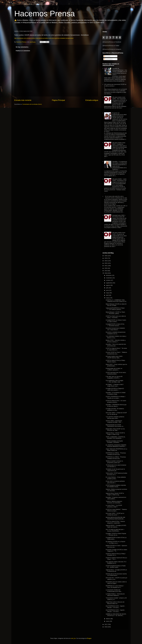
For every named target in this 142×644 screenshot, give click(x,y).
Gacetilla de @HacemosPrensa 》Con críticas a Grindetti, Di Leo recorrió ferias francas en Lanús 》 (120, 72)
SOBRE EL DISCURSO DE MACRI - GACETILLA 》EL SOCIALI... (116, 615)
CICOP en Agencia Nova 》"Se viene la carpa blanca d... (116, 349)
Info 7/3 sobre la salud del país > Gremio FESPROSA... (115, 530)
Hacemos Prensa (45, 14)
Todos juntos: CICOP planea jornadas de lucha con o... (116, 474)
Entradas (107, 56)
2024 (106, 258)
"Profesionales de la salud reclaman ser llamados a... (116, 466)
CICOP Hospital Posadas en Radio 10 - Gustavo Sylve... (116, 567)
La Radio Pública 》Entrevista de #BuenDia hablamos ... (115, 595)
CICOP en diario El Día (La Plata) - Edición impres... (116, 361)
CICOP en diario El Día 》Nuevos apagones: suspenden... (115, 522)
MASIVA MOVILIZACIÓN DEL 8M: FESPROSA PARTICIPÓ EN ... (115, 518)
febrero (108, 619)
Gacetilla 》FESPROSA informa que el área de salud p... (116, 405)
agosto (108, 285)
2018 (106, 273)
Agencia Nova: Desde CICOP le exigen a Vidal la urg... (115, 494)
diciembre (109, 275)
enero (108, 621)
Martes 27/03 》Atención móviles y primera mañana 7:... (116, 341)
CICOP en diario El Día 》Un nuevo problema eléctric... (116, 401)
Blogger (89, 638)
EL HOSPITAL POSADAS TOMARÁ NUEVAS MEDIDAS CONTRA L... (116, 446)
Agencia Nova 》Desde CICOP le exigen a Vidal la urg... (115, 434)
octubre (108, 280)
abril (107, 295)
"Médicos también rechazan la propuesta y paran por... (114, 462)
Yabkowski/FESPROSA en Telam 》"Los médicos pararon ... (115, 309)
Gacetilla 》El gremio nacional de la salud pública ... (116, 498)
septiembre (109, 283)
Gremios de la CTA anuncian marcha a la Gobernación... (116, 575)
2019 (106, 271)
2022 (106, 263)
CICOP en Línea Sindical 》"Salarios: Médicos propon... (116, 510)
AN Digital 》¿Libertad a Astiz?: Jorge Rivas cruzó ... (115, 385)
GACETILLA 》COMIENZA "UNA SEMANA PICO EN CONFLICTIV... (116, 301)
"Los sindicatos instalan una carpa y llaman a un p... (116, 337)
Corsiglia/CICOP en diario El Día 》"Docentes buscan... (115, 325)
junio (108, 290)
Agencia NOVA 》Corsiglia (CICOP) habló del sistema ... (116, 526)
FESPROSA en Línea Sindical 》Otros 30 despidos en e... (115, 587)
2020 (106, 268)
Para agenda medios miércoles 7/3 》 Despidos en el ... (116, 563)
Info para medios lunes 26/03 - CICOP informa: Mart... (114, 357)
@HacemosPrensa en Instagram (112, 49)
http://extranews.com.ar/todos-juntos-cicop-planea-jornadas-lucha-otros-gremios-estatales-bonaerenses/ (44, 38)
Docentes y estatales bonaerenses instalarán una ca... (116, 333)
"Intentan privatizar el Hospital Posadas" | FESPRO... (114, 442)
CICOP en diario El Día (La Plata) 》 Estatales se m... (116, 554)
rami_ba (73, 638)
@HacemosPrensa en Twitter (111, 46)
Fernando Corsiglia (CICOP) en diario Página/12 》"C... (116, 550)
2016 (106, 627)
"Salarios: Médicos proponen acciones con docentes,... (114, 502)
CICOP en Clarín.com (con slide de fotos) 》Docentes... (116, 317)
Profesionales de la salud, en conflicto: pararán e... (114, 369)
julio (107, 288)
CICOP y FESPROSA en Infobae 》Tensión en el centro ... (116, 397)
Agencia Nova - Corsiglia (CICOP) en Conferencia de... (116, 571)
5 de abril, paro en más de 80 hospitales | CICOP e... (114, 377)
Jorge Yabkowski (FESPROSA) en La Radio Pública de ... (116, 450)
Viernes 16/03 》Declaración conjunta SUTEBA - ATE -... (114, 422)
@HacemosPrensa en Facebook (112, 42)
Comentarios (108, 59)
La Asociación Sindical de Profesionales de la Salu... (114, 591)
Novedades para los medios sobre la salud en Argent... (116, 583)
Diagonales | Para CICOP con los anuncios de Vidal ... (115, 430)
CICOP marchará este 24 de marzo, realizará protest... (116, 373)
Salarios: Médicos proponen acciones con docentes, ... (116, 490)
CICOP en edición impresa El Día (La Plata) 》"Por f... (116, 558)
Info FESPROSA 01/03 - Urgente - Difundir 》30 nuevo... (115, 607)
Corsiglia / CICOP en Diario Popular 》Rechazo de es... (116, 534)
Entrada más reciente (23, 100)
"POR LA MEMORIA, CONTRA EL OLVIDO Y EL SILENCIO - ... (115, 438)
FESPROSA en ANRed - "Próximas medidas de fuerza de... (116, 454)
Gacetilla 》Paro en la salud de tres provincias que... (116, 345)
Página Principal (58, 100)
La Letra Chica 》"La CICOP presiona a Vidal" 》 (114, 506)
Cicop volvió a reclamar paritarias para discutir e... (115, 482)
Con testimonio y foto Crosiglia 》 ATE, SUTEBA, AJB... (114, 381)
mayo (108, 293)
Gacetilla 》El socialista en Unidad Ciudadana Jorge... (116, 393)
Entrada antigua (92, 100)
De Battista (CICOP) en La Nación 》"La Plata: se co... (115, 542)
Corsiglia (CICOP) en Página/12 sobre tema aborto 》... (115, 389)
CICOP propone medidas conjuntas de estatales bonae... (116, 486)
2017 (106, 624)
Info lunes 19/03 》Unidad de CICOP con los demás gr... (116, 413)
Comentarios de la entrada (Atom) (32, 104)
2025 (106, 256)
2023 (106, 261)
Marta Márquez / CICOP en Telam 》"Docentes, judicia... (115, 313)
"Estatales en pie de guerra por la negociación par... (115, 470)
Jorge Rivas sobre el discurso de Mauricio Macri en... (115, 603)
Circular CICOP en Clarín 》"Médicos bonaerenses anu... (116, 353)
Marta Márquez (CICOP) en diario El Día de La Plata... (116, 305)
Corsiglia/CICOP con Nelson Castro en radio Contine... (116, 321)
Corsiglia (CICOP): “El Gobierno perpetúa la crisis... (115, 409)
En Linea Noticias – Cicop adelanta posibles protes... (116, 478)
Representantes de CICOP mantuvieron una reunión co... (115, 426)
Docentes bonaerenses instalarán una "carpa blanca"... (115, 329)
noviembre (109, 278)
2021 (106, 266)
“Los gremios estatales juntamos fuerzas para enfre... (115, 418)
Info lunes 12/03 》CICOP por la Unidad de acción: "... (115, 514)
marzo (108, 298)
